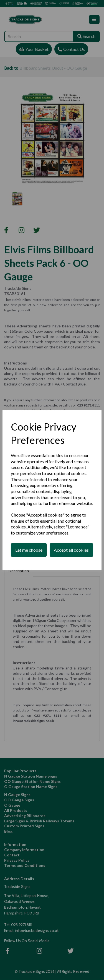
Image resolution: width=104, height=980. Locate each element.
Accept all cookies (71, 550)
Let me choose (29, 550)
